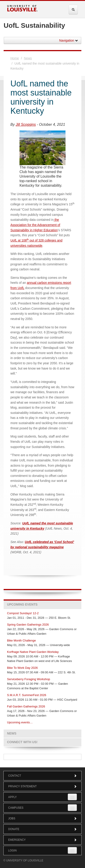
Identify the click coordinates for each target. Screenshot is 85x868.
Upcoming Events (22, 605)
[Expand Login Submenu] (72, 850)
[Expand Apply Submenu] (72, 797)
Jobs (42, 818)
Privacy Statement (42, 786)
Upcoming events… (20, 722)
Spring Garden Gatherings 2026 (28, 625)
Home (15, 58)
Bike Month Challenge (21, 640)
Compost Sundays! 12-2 (23, 613)
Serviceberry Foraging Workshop (29, 679)
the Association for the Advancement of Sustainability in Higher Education (35, 225)
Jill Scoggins (26, 125)
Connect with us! (22, 742)
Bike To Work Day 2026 (22, 668)
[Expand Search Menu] (73, 10)
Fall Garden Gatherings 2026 (26, 706)
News (28, 58)
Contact (42, 776)
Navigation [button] (69, 40)
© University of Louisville (23, 860)
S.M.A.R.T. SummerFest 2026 (27, 695)
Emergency (42, 840)
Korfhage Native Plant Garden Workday (33, 652)
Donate (42, 829)
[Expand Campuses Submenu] (72, 808)
